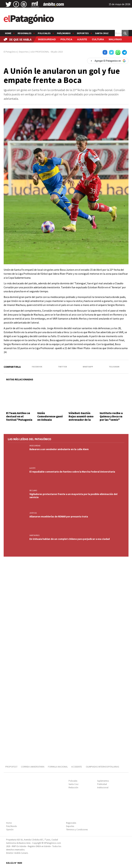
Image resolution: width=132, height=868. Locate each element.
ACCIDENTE (77, 767)
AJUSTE (82, 39)
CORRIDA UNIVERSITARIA (33, 767)
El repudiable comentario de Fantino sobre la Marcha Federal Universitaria (72, 472)
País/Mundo (64, 33)
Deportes (83, 33)
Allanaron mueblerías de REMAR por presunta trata (59, 516)
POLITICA (66, 39)
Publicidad (102, 784)
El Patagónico (10, 52)
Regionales (25, 33)
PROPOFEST (11, 767)
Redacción (73, 787)
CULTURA (98, 39)
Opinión (10, 830)
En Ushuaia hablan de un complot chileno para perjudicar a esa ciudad (70, 539)
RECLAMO (33, 490)
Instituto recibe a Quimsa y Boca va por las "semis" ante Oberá (111, 418)
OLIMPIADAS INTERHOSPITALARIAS (103, 767)
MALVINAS (115, 39)
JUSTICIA (33, 513)
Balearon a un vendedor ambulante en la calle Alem (59, 449)
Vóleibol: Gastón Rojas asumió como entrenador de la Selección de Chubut (81, 420)
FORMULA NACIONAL (58, 767)
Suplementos (103, 781)
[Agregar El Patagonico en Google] (108, 61)
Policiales (44, 33)
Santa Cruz (102, 33)
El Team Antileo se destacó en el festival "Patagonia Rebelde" (19, 418)
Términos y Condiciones (77, 830)
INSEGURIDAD (47, 39)
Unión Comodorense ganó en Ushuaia (50, 416)
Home (8, 33)
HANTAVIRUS (34, 535)
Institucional (103, 787)
